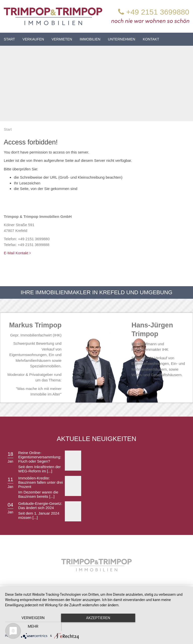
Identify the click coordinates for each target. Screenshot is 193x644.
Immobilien (90, 39)
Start (9, 39)
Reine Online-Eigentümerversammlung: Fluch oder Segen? (40, 457)
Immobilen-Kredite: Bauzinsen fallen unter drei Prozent (41, 482)
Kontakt (151, 39)
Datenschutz (140, 593)
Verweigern (32, 627)
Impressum (116, 593)
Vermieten (62, 39)
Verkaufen (33, 39)
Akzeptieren (96, 627)
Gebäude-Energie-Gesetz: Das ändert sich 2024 (40, 506)
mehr (161, 627)
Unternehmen (122, 39)
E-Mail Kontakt (17, 253)
